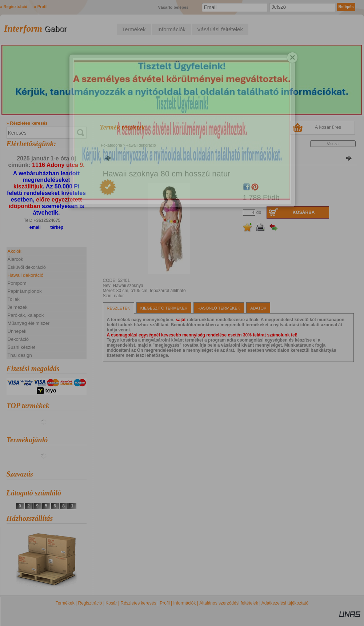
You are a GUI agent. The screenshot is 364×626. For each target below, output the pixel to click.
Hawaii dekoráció (26, 275)
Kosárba (304, 212)
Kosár (111, 603)
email (35, 227)
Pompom (17, 283)
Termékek (65, 603)
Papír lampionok (25, 291)
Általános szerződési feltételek (229, 603)
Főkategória (112, 145)
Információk (184, 603)
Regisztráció (90, 603)
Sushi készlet (22, 347)
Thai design (20, 355)
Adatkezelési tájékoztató (285, 603)
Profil (165, 603)
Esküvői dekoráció (27, 267)
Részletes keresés (139, 603)
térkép (57, 227)
